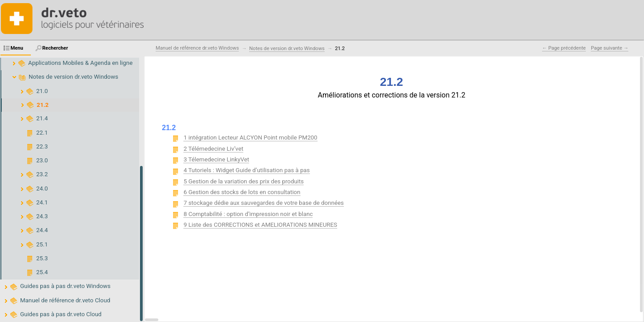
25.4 (42, 272)
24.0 (42, 189)
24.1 (42, 202)
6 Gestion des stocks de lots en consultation (242, 192)
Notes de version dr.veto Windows (73, 77)
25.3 (42, 258)
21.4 (42, 118)
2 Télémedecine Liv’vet (213, 149)
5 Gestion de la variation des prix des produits (244, 181)
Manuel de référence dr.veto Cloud (65, 300)
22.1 (42, 133)
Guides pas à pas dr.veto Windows (65, 286)
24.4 (42, 230)
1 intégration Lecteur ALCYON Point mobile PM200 (250, 138)
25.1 (42, 244)
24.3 (42, 216)
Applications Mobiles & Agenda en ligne (80, 63)
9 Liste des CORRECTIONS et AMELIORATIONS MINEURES (260, 225)
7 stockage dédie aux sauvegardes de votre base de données (263, 203)
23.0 (42, 160)
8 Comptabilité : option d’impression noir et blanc (248, 214)
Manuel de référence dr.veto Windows (197, 48)
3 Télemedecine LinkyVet (216, 159)
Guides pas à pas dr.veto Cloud (61, 314)
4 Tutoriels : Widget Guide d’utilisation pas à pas (246, 170)
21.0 (42, 91)
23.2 (42, 174)
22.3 (42, 146)
